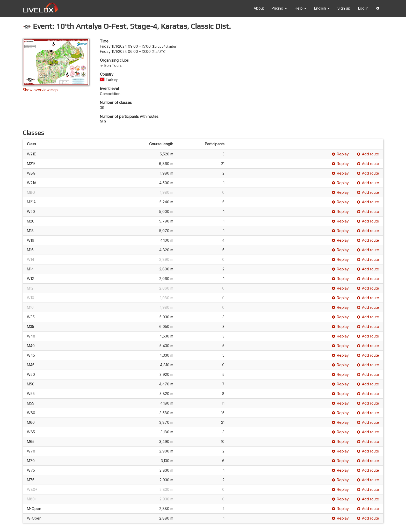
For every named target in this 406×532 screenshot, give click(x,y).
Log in (363, 8)
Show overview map (40, 90)
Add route (368, 154)
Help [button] (300, 8)
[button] (378, 8)
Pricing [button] (279, 8)
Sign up (344, 8)
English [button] (322, 8)
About (259, 8)
